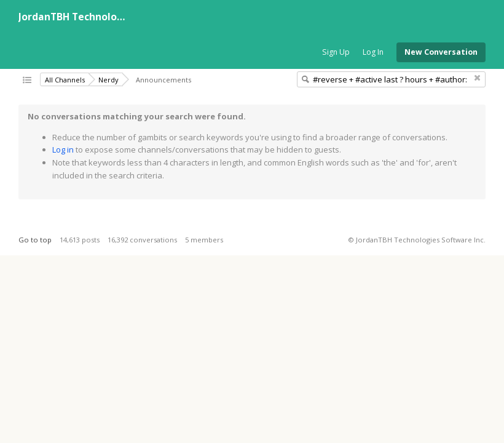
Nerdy (108, 80)
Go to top (35, 240)
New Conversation (441, 52)
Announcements (163, 80)
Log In (373, 52)
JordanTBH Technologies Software (102, 17)
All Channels (65, 80)
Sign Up (336, 52)
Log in (63, 150)
